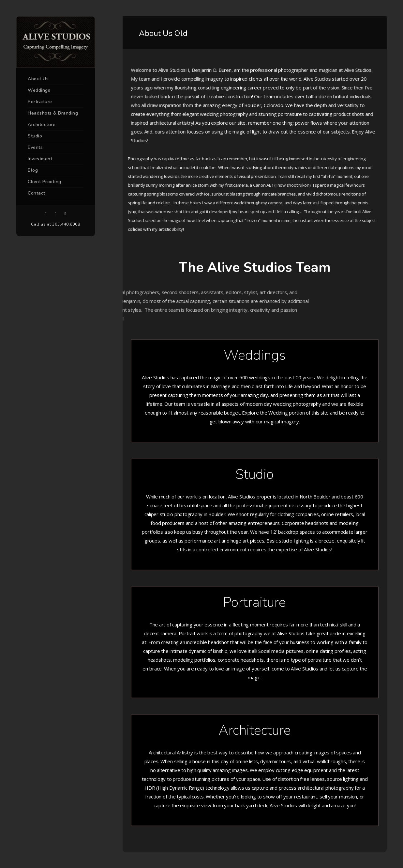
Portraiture (40, 102)
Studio (35, 136)
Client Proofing (45, 182)
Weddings (39, 90)
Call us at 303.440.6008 (55, 224)
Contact (37, 193)
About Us (38, 79)
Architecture (42, 125)
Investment (40, 159)
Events (35, 147)
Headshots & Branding (53, 113)
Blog (33, 170)
